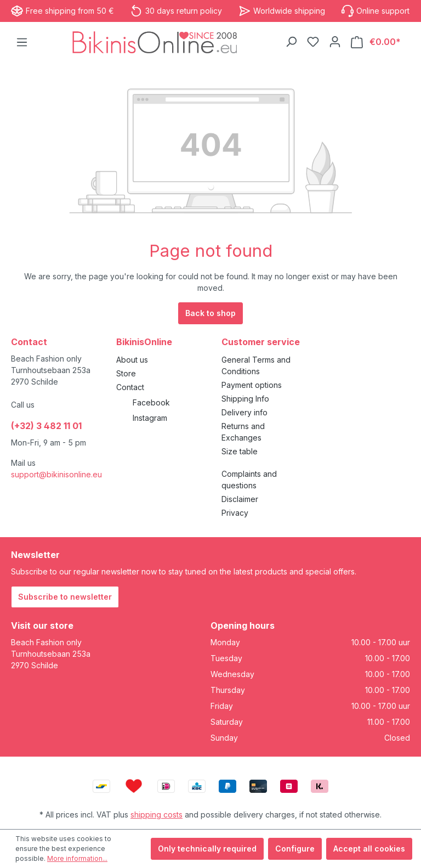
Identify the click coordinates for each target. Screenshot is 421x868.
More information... (77, 858)
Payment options (252, 385)
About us (132, 360)
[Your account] (335, 42)
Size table (240, 451)
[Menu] (22, 42)
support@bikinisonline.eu (56, 474)
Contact (130, 387)
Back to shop (210, 313)
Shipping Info (245, 399)
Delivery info (244, 412)
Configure (295, 849)
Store (126, 373)
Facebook (151, 402)
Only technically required (207, 849)
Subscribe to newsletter (65, 597)
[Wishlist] (313, 42)
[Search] (291, 42)
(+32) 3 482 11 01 (46, 426)
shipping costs (157, 815)
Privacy (235, 513)
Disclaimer (240, 499)
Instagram (150, 418)
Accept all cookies (369, 849)
